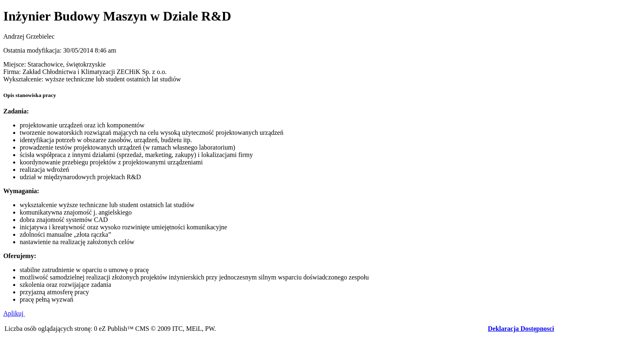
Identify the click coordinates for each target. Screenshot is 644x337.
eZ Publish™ (116, 329)
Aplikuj (14, 313)
